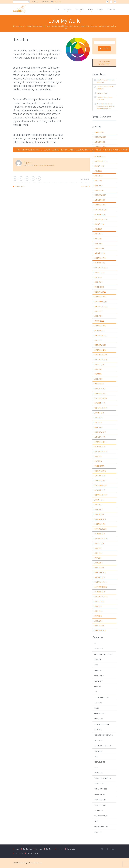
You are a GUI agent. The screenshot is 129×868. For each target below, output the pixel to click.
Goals (97, 708)
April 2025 (98, 185)
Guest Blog (99, 719)
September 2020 (101, 360)
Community (99, 676)
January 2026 (100, 142)
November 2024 (101, 210)
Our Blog (90, 9)
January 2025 (100, 200)
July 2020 (98, 369)
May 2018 (98, 461)
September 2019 (101, 408)
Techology (99, 811)
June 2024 (98, 234)
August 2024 (99, 224)
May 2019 (98, 423)
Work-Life (98, 832)
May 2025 (98, 181)
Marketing (99, 773)
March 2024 (99, 248)
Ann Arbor (99, 649)
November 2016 (101, 529)
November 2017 (101, 485)
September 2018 (101, 452)
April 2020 (98, 379)
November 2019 (101, 398)
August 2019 (99, 413)
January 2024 (100, 253)
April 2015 (98, 621)
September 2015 (101, 597)
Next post (84, 186)
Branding (37, 165)
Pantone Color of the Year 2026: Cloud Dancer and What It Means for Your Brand (105, 106)
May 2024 (98, 239)
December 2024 (100, 205)
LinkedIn (33, 178)
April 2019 (98, 427)
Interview (98, 751)
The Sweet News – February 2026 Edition (105, 88)
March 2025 (99, 190)
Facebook (21, 178)
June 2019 (98, 418)
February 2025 (100, 195)
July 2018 (98, 456)
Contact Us (111, 9)
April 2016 (98, 563)
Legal (97, 757)
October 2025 (100, 156)
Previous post (20, 186)
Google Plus (27, 178)
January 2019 (100, 437)
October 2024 (100, 214)
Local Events (100, 762)
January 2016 (100, 577)
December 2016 (100, 524)
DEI (96, 692)
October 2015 (100, 592)
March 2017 (99, 514)
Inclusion (98, 740)
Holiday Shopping (102, 724)
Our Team (50, 849)
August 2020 (99, 365)
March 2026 (99, 132)
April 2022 (98, 316)
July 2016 (98, 548)
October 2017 (100, 490)
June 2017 (98, 505)
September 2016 (101, 539)
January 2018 (100, 476)
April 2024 (98, 244)
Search (105, 49)
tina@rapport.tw (57, 2)
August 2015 (99, 602)
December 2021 (100, 326)
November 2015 (101, 587)
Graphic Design (51, 165)
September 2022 (101, 306)
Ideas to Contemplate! (103, 735)
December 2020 (100, 350)
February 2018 (100, 471)
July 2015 (98, 606)
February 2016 (100, 572)
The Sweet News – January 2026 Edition (105, 98)
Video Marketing (101, 827)
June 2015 (98, 611)
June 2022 (98, 311)
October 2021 (100, 331)
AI (95, 643)
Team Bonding (100, 800)
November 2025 (101, 152)
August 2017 (99, 500)
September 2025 (101, 161)
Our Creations (79, 9)
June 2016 (98, 553)
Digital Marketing (102, 697)
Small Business (101, 789)
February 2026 (100, 137)
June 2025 (98, 176)
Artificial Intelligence (104, 654)
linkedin (115, 2)
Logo (96, 767)
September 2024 (101, 219)
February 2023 (100, 292)
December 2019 (100, 394)
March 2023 (99, 287)
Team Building (100, 805)
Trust (97, 821)
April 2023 (98, 282)
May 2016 (98, 558)
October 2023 (100, 263)
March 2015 (99, 626)
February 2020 (100, 389)
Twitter (15, 178)
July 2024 (98, 229)
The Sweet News (101, 816)
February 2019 (100, 432)
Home (57, 9)
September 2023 (101, 268)
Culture (98, 686)
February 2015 (100, 631)
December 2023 (100, 258)
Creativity (43, 165)
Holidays (98, 730)
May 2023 (98, 277)
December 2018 (100, 442)
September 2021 (101, 335)
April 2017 (98, 510)
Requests (39, 849)
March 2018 (99, 466)
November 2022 (101, 302)
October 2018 (100, 447)
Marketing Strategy (103, 778)
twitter (107, 2)
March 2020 (99, 384)
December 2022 (100, 297)
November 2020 (101, 355)
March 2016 (99, 568)
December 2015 (100, 582)
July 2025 (98, 171)
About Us (100, 9)
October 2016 (100, 534)
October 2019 (100, 403)
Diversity (98, 703)
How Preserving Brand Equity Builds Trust (106, 81)
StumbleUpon (39, 178)
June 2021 (98, 340)
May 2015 (98, 616)
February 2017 (100, 519)
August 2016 (99, 543)
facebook (111, 2)
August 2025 (99, 166)
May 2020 (98, 374)
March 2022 (99, 321)
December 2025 (100, 147)
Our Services (67, 9)
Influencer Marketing (103, 746)
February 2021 (100, 345)
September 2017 (101, 495)
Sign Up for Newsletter (104, 63)
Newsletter (99, 784)
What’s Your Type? (102, 93)
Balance (98, 660)
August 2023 (99, 273)
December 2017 (100, 481)
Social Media (100, 794)
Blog (96, 665)
